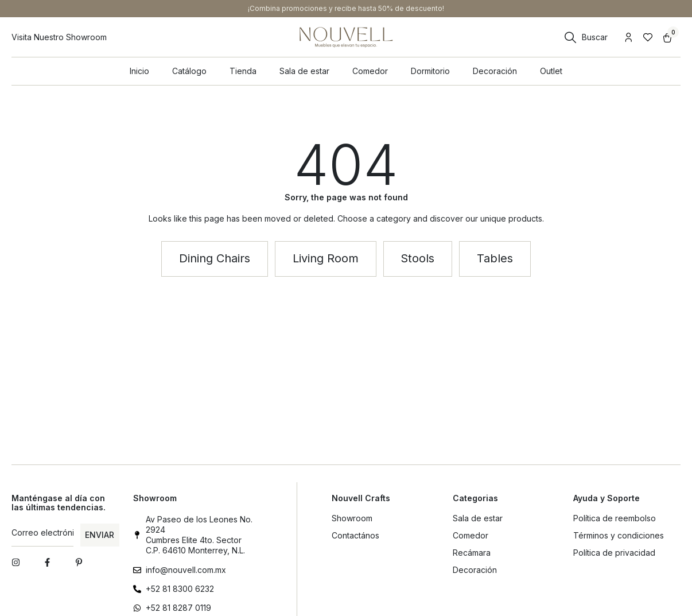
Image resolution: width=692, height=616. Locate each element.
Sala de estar (304, 71)
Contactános (355, 535)
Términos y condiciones (619, 535)
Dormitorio (430, 71)
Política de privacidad (614, 553)
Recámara (472, 553)
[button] (326, 259)
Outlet (551, 71)
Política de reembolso (615, 518)
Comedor (370, 71)
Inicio (139, 71)
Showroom (352, 518)
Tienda (243, 71)
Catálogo (189, 71)
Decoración (495, 71)
